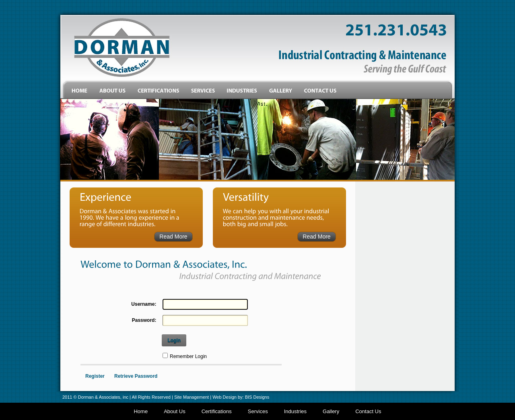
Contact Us (368, 411)
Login (174, 340)
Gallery (331, 411)
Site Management (192, 397)
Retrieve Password (136, 376)
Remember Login (188, 356)
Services (258, 411)
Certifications (217, 411)
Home (141, 411)
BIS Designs (257, 397)
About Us (174, 411)
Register (95, 376)
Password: (144, 320)
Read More (173, 237)
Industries (295, 411)
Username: (144, 304)
